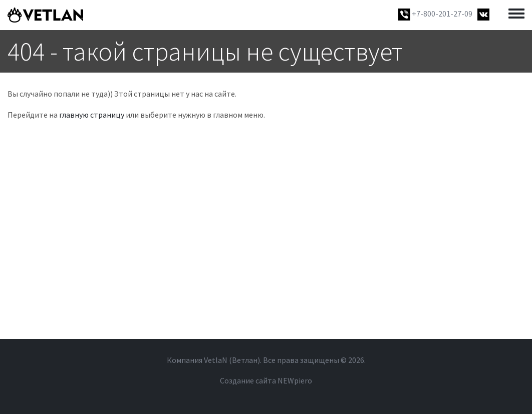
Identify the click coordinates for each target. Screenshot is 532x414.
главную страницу (92, 115)
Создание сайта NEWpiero (266, 380)
